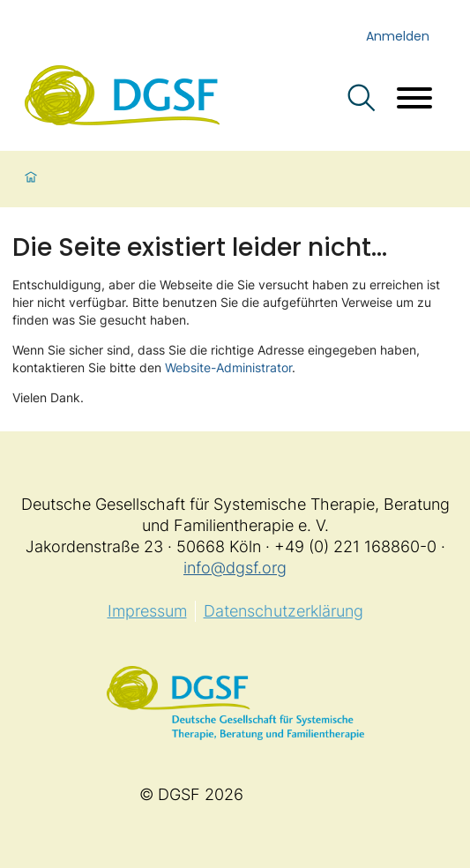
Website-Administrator (228, 367)
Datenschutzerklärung (283, 611)
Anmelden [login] (398, 36)
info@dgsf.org (235, 568)
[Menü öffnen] (414, 100)
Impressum (147, 611)
